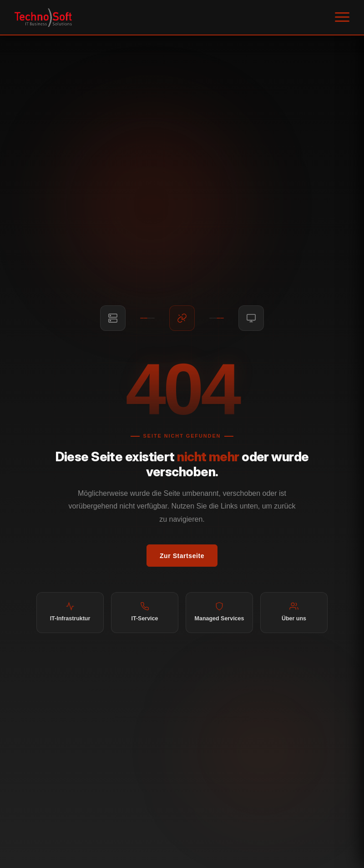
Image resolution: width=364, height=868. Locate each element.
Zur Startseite (182, 556)
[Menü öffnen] (342, 17)
